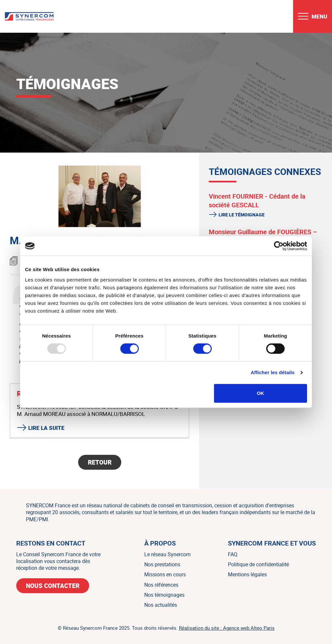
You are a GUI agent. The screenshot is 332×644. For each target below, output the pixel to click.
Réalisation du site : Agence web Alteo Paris (227, 628)
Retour (100, 462)
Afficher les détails (273, 372)
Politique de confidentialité (258, 564)
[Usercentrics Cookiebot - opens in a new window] (279, 246)
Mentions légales (247, 574)
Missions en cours (165, 574)
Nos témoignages (164, 595)
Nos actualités (161, 605)
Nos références (161, 585)
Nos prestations (162, 564)
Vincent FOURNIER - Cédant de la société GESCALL (257, 201)
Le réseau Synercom (167, 554)
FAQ (233, 554)
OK (261, 393)
